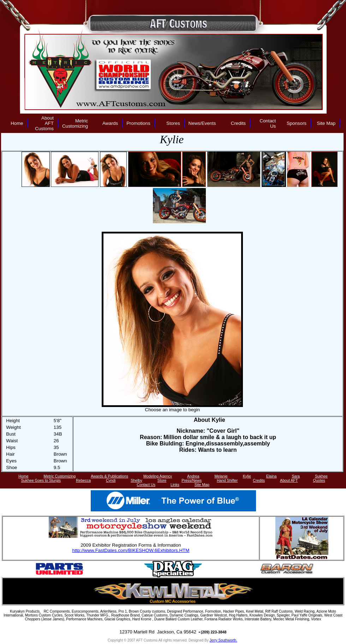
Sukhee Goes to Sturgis (41, 480)
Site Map (326, 123)
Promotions (138, 123)
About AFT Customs (44, 123)
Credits (238, 123)
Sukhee (321, 476)
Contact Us (268, 123)
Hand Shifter (227, 480)
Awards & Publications (109, 476)
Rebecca (83, 480)
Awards (110, 123)
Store (162, 480)
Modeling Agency (158, 476)
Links (175, 485)
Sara (296, 476)
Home (17, 123)
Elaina (272, 476)
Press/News (192, 480)
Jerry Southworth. (223, 640)
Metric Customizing (75, 123)
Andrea (193, 476)
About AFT (289, 480)
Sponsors (297, 123)
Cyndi (111, 480)
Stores (173, 123)
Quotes (319, 480)
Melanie (221, 476)
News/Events (202, 123)
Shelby (136, 480)
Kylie (247, 476)
